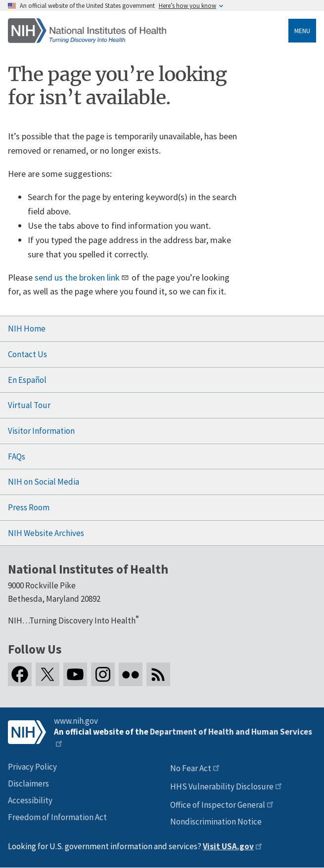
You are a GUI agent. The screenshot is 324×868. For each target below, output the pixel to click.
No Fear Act (191, 768)
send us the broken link (77, 277)
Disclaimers (28, 784)
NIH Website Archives (46, 533)
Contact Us (27, 354)
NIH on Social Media (44, 482)
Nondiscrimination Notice (216, 822)
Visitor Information (41, 431)
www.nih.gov (76, 721)
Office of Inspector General (218, 805)
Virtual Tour (29, 405)
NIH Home (27, 329)
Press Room (29, 507)
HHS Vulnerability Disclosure (222, 786)
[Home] (87, 31)
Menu (302, 31)
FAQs (17, 456)
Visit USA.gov (228, 846)
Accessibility (30, 800)
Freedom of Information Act (57, 817)
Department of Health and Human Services (231, 732)
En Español (27, 380)
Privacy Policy (32, 767)
